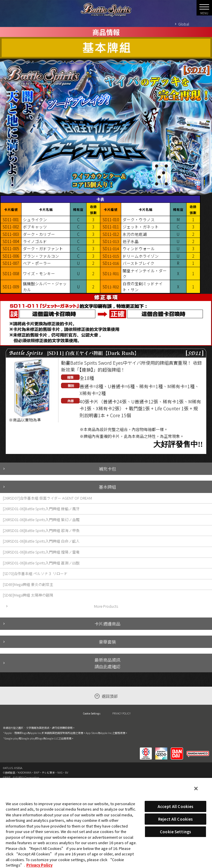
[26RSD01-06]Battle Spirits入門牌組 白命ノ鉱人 (41, 541)
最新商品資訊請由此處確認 (107, 663)
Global (184, 24)
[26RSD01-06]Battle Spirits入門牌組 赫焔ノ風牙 (41, 509)
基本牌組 (107, 487)
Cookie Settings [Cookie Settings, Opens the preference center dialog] (175, 832)
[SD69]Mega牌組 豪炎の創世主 (28, 584)
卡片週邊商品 (107, 624)
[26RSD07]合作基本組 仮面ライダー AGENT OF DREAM (47, 498)
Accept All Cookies (175, 806)
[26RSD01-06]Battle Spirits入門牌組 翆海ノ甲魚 (41, 530)
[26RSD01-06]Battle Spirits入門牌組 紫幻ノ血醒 (41, 520)
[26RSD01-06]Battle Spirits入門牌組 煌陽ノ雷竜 (41, 552)
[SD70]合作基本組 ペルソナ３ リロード (35, 573)
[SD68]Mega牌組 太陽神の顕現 (28, 595)
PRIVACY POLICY (121, 713)
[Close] (196, 789)
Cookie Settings (92, 713)
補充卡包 (107, 469)
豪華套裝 (107, 642)
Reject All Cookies (175, 819)
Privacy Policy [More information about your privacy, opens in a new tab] (39, 865)
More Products (106, 606)
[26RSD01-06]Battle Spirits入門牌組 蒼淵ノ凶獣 (41, 563)
